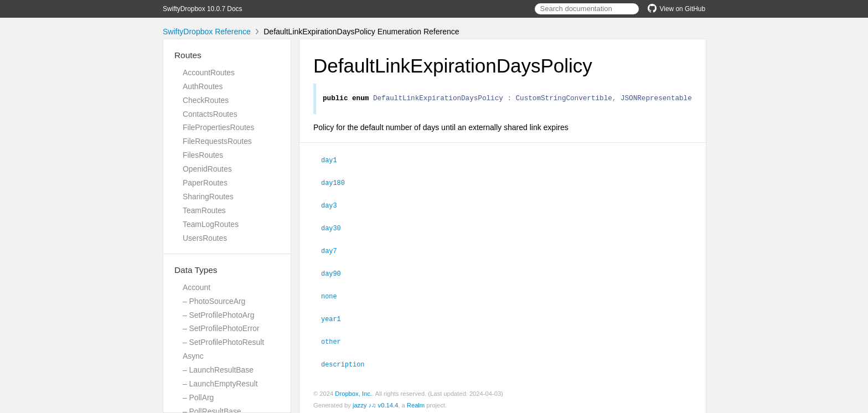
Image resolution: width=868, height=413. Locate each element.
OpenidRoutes (207, 169)
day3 (334, 205)
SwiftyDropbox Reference (207, 32)
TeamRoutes (204, 210)
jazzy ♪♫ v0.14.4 (375, 401)
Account (197, 287)
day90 (336, 272)
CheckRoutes (206, 100)
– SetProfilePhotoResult (223, 342)
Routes (188, 55)
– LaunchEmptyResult (220, 384)
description (347, 360)
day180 (338, 183)
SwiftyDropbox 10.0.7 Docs (202, 9)
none (334, 294)
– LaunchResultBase (218, 370)
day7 (334, 250)
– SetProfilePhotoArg (218, 315)
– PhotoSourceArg (214, 301)
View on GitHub (676, 9)
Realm (416, 401)
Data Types (196, 270)
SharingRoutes (208, 197)
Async (193, 356)
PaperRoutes (205, 183)
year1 (336, 316)
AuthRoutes (203, 86)
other (336, 338)
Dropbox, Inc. (353, 390)
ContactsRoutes (210, 114)
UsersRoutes (205, 238)
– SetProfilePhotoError (221, 328)
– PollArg (198, 397)
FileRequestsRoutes (217, 141)
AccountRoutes (209, 73)
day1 (334, 161)
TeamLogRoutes (211, 224)
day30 (336, 228)
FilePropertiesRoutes (218, 127)
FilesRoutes (203, 155)
